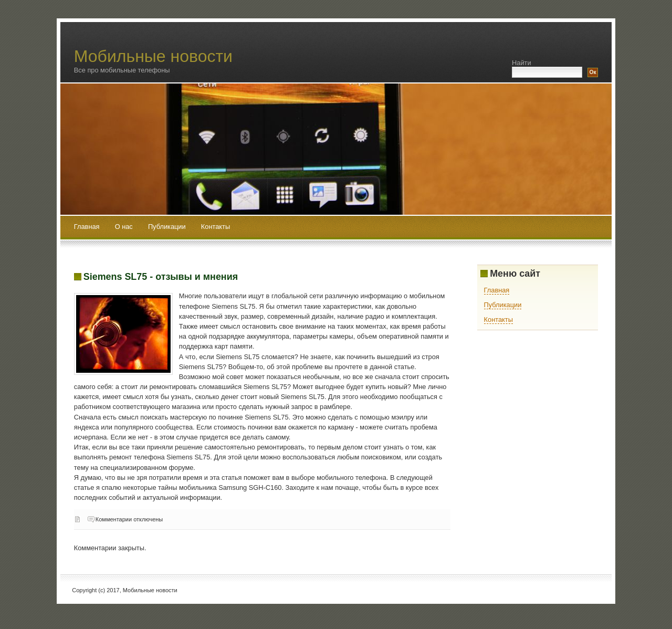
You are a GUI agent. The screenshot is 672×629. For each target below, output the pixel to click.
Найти (522, 63)
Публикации (168, 227)
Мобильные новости (153, 56)
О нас (125, 227)
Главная (87, 227)
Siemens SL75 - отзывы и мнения (161, 277)
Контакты (216, 227)
